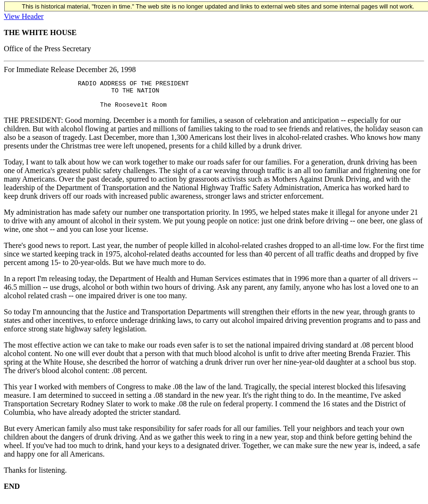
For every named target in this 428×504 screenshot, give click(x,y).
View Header (24, 16)
